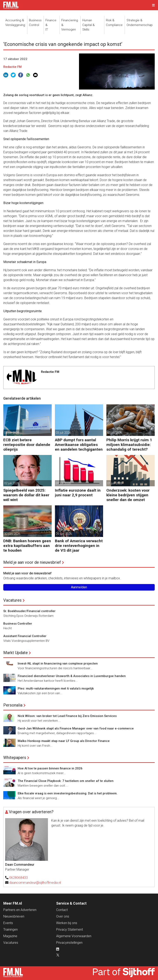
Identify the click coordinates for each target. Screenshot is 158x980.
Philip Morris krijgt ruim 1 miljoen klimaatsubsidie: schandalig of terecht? (129, 445)
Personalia (13, 705)
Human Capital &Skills (88, 25)
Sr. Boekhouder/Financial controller (29, 611)
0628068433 (19, 878)
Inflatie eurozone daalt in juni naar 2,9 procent (78, 493)
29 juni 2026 (64, 534)
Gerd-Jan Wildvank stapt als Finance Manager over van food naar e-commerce (76, 728)
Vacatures (12, 600)
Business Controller (18, 624)
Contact (62, 910)
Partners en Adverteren (20, 910)
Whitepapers (15, 758)
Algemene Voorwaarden (74, 936)
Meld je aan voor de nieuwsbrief (32, 562)
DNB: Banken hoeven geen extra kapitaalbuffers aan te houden (27, 546)
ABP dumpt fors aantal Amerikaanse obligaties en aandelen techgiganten (79, 445)
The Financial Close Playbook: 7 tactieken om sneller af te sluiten (66, 781)
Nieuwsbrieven (14, 916)
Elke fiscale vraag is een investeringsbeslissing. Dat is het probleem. (68, 793)
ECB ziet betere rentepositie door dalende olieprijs (27, 445)
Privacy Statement (70, 930)
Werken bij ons (67, 923)
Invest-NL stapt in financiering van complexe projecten (58, 664)
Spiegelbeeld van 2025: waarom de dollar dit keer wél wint (26, 495)
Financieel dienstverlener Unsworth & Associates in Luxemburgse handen (72, 676)
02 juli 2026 (12, 483)
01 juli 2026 (63, 483)
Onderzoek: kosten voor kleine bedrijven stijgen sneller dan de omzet (128, 495)
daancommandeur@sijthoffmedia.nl (35, 883)
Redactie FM (12, 67)
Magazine (10, 936)
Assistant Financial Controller (25, 636)
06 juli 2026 (12, 433)
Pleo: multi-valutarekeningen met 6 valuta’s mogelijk (56, 688)
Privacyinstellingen (69, 943)
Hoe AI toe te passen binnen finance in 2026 (50, 768)
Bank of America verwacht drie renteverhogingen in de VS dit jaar (79, 546)
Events (8, 923)
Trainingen (10, 930)
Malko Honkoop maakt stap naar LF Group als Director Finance (64, 741)
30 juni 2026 (12, 534)
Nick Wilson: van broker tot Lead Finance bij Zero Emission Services (67, 716)
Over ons (63, 916)
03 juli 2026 (63, 433)
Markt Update (16, 653)
